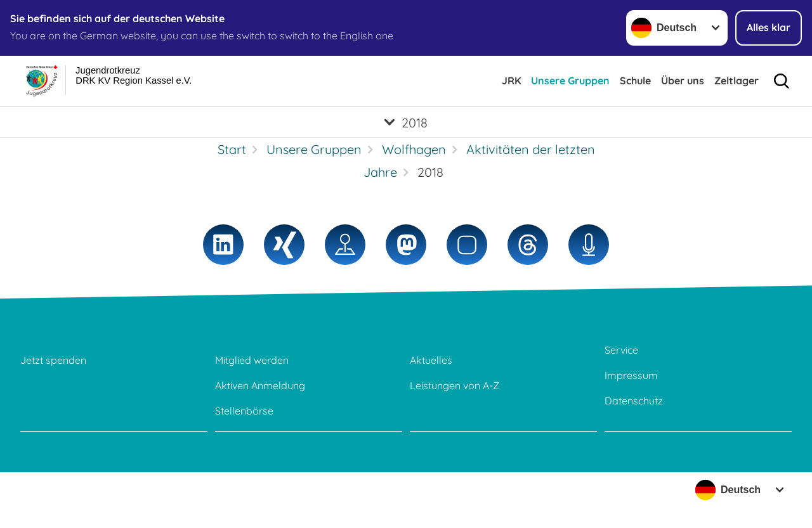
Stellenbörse (244, 411)
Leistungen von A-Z (455, 385)
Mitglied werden (252, 360)
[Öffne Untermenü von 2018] (406, 122)
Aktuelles (431, 360)
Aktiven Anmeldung (260, 385)
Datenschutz (634, 401)
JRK (511, 80)
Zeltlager (737, 80)
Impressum (631, 375)
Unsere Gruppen (570, 80)
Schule (635, 80)
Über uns (683, 80)
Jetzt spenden (53, 360)
